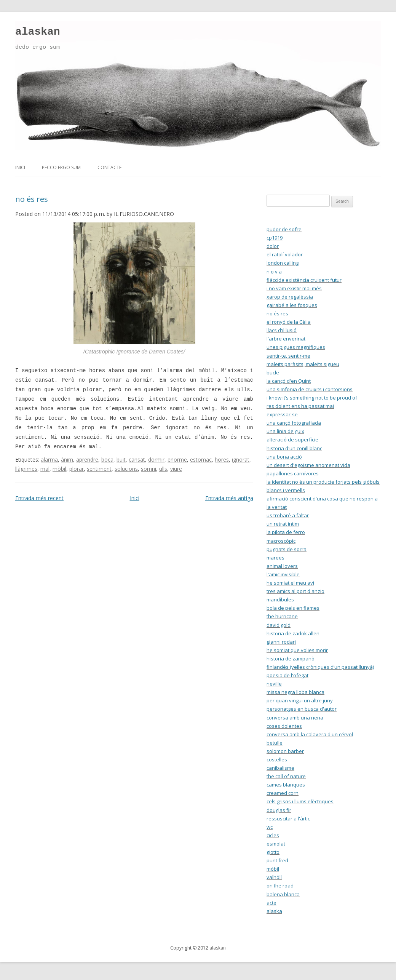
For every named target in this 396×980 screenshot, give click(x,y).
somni (148, 469)
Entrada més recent (39, 498)
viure (176, 469)
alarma (49, 460)
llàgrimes (26, 469)
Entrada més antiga (229, 498)
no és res (32, 199)
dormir (156, 460)
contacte (109, 167)
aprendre (87, 460)
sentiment (99, 469)
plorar (77, 469)
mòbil (59, 469)
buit (121, 460)
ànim (67, 460)
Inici (135, 498)
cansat (137, 460)
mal (45, 469)
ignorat (241, 460)
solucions (126, 469)
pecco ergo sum (61, 167)
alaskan (38, 32)
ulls (163, 469)
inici (20, 167)
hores (222, 460)
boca (107, 460)
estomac (201, 460)
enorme (177, 460)
